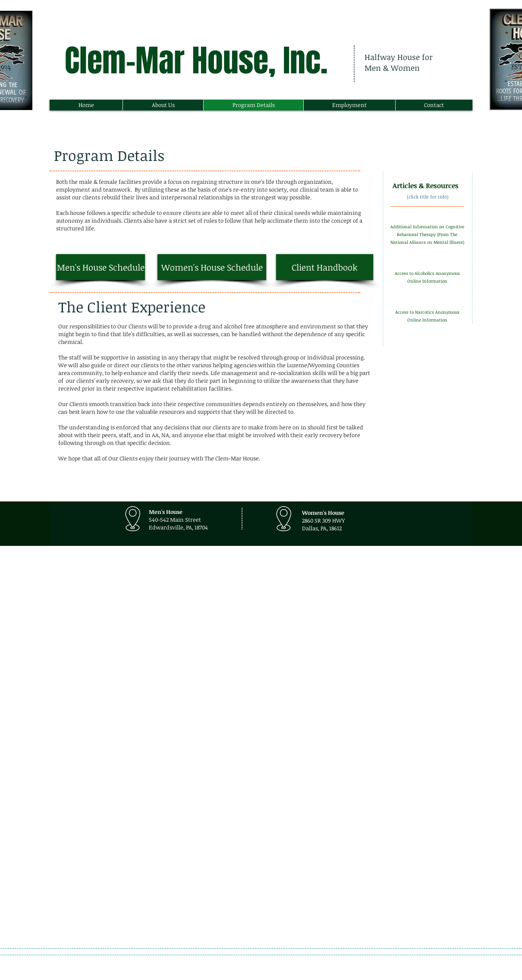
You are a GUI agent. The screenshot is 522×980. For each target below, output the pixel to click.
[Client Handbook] (325, 267)
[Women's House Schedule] (212, 267)
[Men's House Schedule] (101, 267)
